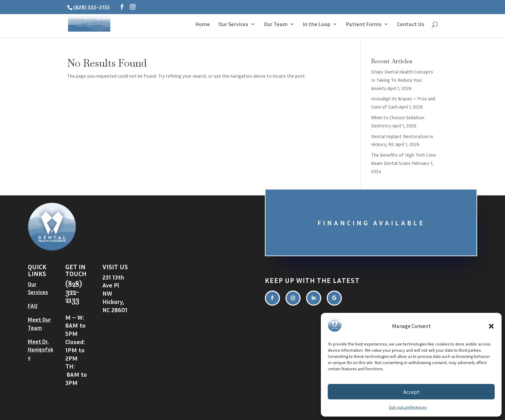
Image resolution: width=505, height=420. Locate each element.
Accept (411, 392)
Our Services (233, 25)
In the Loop (317, 25)
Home (203, 25)
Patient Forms (364, 25)
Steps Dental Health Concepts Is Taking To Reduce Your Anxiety (402, 80)
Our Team (276, 25)
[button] (491, 326)
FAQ (33, 306)
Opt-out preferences (408, 407)
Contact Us (411, 25)
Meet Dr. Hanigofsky (41, 350)
